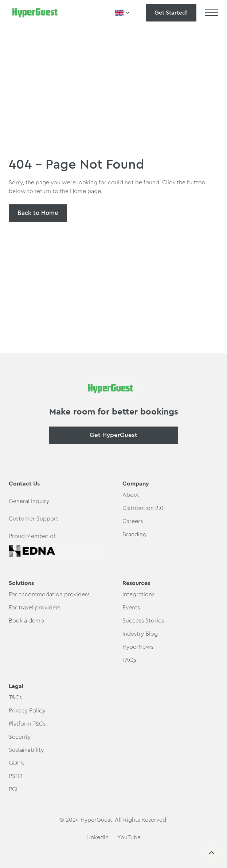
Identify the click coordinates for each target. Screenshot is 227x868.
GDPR (16, 763)
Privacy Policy (27, 711)
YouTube (129, 837)
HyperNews (138, 647)
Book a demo (26, 621)
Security (20, 737)
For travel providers (35, 608)
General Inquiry (29, 501)
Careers (133, 521)
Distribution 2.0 (143, 508)
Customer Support (34, 519)
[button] (123, 13)
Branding (134, 534)
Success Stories (143, 621)
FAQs (129, 660)
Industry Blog (140, 634)
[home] (33, 13)
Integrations (138, 594)
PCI (13, 789)
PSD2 (16, 776)
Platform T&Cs (27, 724)
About (131, 495)
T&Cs (15, 698)
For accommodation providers (49, 594)
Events (131, 608)
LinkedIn (97, 837)
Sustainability (26, 750)
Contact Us (24, 484)
